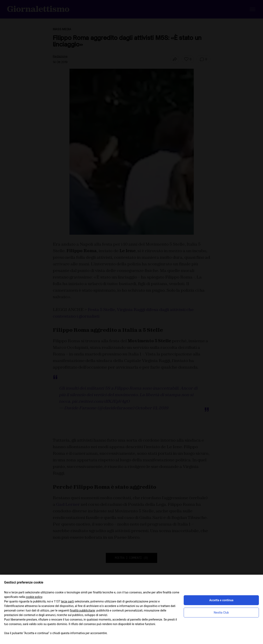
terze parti (67, 601)
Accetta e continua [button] (221, 600)
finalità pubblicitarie (82, 610)
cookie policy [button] (34, 597)
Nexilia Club (221, 613)
